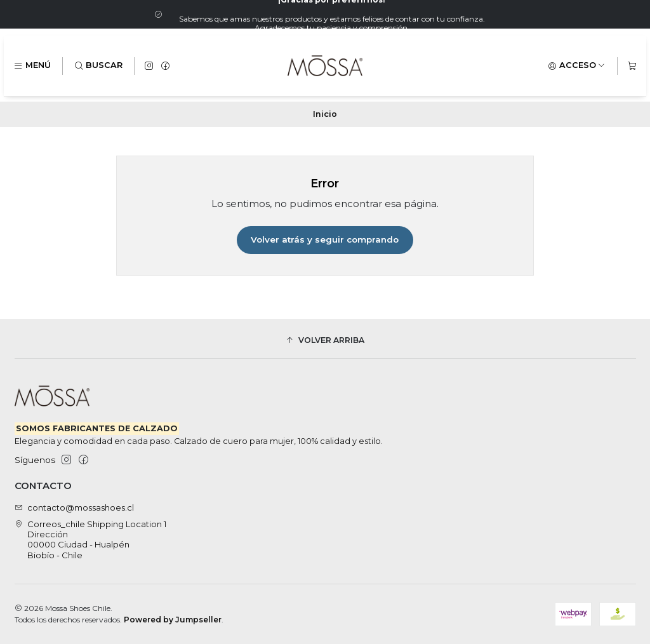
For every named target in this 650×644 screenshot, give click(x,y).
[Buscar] (99, 66)
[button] (325, 340)
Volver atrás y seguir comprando (325, 239)
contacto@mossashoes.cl (75, 507)
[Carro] (632, 66)
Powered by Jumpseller (173, 620)
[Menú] (32, 66)
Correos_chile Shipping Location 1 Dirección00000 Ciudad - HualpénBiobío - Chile (91, 540)
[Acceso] (577, 66)
